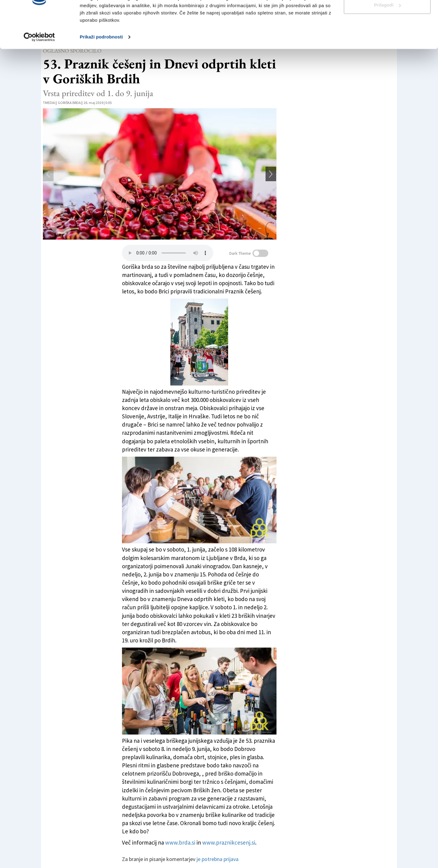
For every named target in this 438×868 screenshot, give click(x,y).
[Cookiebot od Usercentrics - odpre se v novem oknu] (39, 68)
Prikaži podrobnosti (101, 68)
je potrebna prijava (217, 859)
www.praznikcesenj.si (228, 842)
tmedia (49, 103)
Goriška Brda (69, 103)
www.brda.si (181, 842)
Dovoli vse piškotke (387, 16)
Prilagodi (388, 36)
